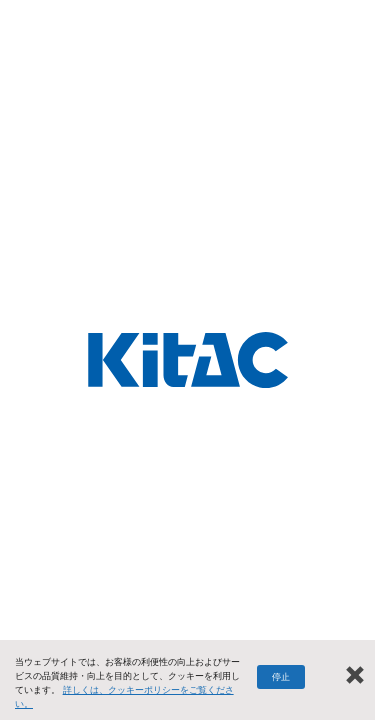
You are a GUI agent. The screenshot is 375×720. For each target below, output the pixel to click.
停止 (281, 677)
